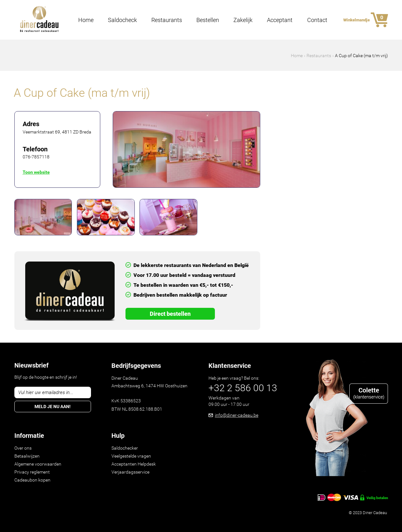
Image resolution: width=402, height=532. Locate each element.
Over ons (23, 448)
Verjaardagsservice (130, 472)
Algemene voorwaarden (38, 464)
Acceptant (280, 20)
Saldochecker (125, 448)
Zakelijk (243, 20)
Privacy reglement (32, 472)
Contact (317, 20)
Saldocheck (122, 20)
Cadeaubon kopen (32, 480)
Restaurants (167, 20)
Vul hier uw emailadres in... (46, 392)
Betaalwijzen (27, 456)
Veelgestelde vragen (131, 456)
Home (86, 20)
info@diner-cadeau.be (237, 415)
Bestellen (208, 20)
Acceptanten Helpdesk (134, 464)
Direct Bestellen (170, 314)
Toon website (36, 172)
